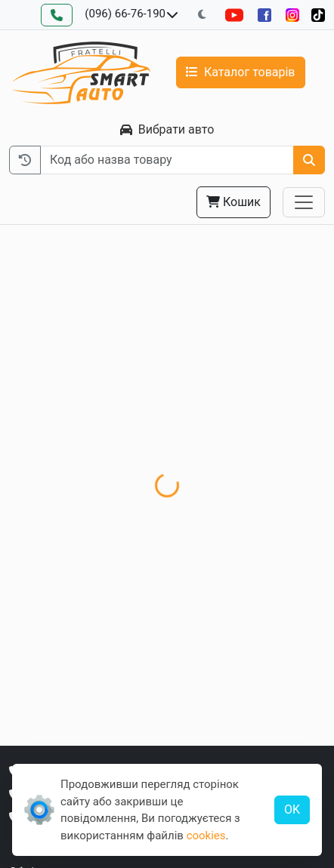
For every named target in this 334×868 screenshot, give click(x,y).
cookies (206, 836)
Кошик (233, 202)
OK (292, 810)
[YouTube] (234, 14)
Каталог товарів (241, 72)
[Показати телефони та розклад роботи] (172, 15)
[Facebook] (264, 14)
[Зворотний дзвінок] (57, 15)
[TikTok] (318, 15)
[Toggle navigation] (304, 202)
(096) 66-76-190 (125, 14)
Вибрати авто (167, 129)
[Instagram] (292, 15)
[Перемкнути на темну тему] (202, 15)
